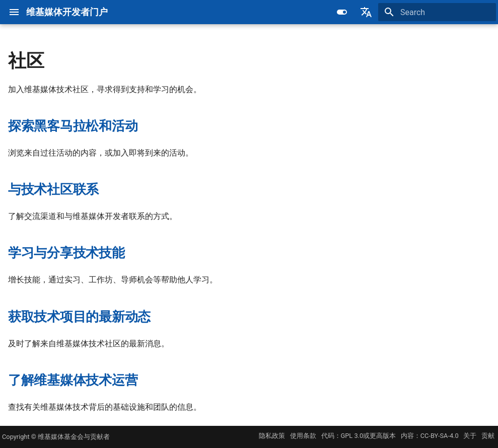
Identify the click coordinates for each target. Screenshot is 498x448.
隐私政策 (272, 436)
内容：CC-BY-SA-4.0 (430, 436)
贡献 (488, 436)
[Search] (437, 12)
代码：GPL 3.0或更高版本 (359, 436)
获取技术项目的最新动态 (79, 317)
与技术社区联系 (53, 189)
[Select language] (366, 12)
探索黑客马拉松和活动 (73, 126)
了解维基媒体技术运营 (73, 380)
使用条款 (303, 436)
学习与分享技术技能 (66, 253)
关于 (470, 436)
